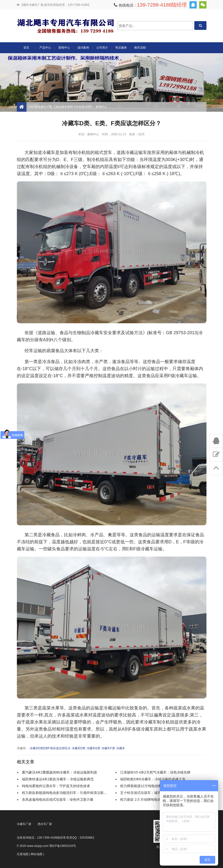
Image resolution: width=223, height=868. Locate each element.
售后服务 (121, 48)
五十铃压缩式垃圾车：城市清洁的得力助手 (152, 793)
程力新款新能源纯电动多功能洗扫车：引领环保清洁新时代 (66, 793)
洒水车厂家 (45, 824)
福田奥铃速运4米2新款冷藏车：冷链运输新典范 (58, 779)
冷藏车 (121, 748)
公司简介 (102, 48)
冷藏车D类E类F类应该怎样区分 (50, 748)
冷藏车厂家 (24, 824)
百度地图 (23, 854)
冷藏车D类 (79, 748)
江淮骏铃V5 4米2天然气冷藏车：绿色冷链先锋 (155, 772)
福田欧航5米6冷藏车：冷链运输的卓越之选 (153, 779)
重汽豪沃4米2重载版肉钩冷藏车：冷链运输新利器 (60, 772)
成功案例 (83, 48)
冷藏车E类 (93, 748)
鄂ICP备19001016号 (63, 846)
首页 (26, 48)
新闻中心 (64, 48)
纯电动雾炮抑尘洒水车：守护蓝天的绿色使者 (56, 786)
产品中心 (45, 50)
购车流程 (140, 48)
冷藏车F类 (108, 748)
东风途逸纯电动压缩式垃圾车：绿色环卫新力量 (58, 800)
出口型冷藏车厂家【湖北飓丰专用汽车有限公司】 (65, 26)
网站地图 (36, 854)
